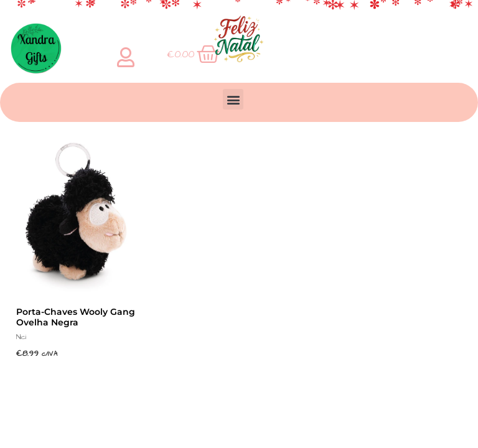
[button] (233, 99)
